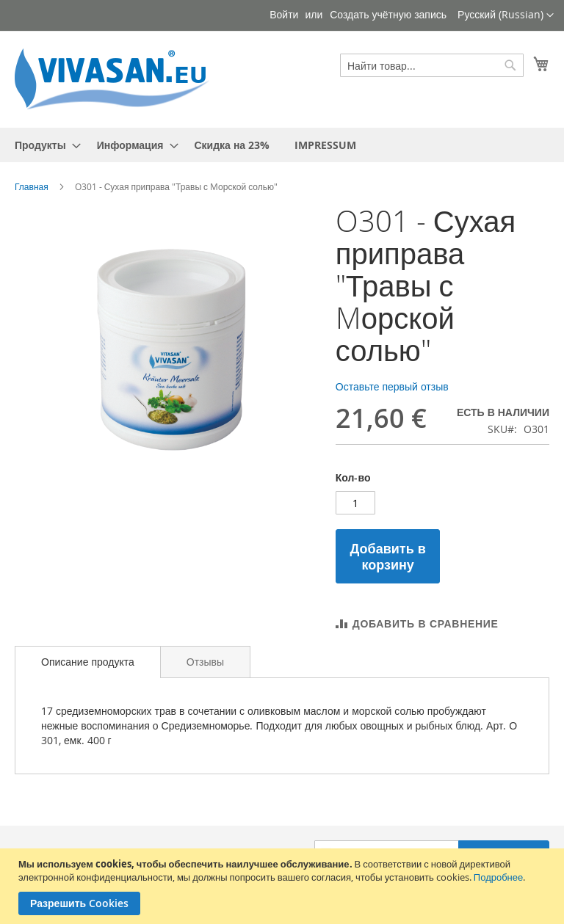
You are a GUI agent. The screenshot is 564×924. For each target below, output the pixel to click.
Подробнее (498, 877)
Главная (32, 186)
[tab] (88, 662)
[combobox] (432, 65)
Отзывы (205, 662)
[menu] (282, 145)
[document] (284, 886)
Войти (284, 14)
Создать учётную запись (388, 14)
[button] (506, 15)
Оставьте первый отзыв (392, 386)
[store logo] (117, 79)
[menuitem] (43, 145)
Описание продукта (88, 662)
